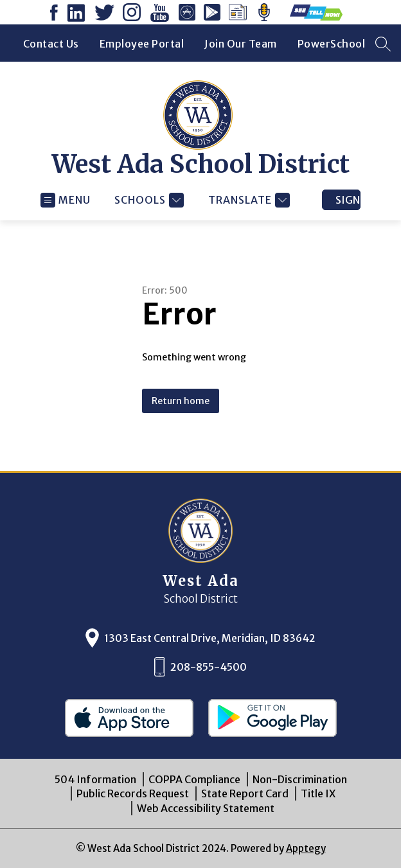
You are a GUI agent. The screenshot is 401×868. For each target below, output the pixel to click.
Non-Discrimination (300, 779)
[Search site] (383, 44)
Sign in (348, 200)
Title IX (318, 793)
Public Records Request (133, 793)
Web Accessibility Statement (206, 808)
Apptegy (306, 848)
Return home (181, 401)
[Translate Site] (247, 200)
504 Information (95, 779)
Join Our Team (241, 44)
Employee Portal (142, 44)
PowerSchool (332, 44)
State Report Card (245, 793)
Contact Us (51, 44)
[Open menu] (66, 200)
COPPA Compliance (194, 779)
